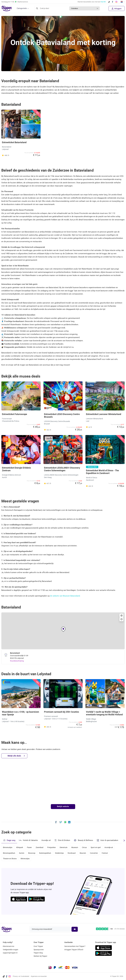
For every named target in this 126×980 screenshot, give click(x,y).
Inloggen (117, 9)
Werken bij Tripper (40, 956)
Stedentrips (62, 854)
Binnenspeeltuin (9, 854)
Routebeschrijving (17, 661)
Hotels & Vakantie (28, 840)
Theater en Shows (10, 860)
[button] (63, 629)
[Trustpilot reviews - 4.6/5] (110, 929)
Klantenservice (8, 946)
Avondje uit (46, 840)
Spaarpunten (39, 950)
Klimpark (20, 847)
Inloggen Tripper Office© (74, 950)
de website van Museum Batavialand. (65, 596)
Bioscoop (33, 854)
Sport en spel (100, 847)
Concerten (98, 854)
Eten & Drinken (63, 840)
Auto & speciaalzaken (108, 840)
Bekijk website (63, 806)
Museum (78, 847)
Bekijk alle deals (16, 756)
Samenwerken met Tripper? (75, 946)
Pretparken (54, 847)
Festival (109, 854)
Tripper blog (38, 953)
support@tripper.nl (10, 953)
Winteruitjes (26, 860)
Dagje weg (9, 840)
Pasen (31, 847)
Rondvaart (75, 854)
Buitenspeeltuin (47, 854)
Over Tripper (38, 946)
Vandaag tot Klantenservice (15, 2)
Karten (22, 854)
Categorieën (22, 8)
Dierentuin (66, 847)
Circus (88, 847)
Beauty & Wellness (84, 840)
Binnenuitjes (8, 847)
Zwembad (41, 847)
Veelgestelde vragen (11, 950)
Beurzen (86, 854)
